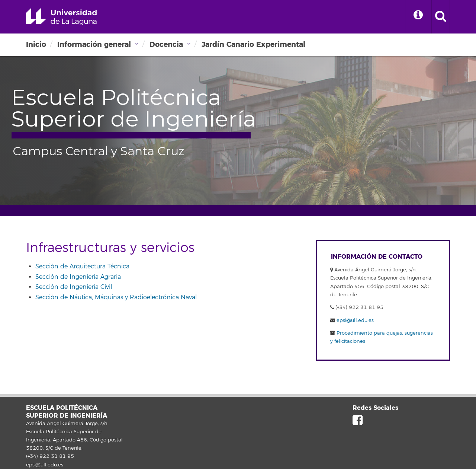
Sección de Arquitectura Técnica (82, 267)
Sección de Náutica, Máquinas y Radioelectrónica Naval (116, 297)
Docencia (166, 44)
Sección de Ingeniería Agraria (78, 277)
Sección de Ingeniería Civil (74, 287)
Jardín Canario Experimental (253, 44)
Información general (94, 44)
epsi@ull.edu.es (355, 320)
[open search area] (441, 17)
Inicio (36, 44)
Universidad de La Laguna (61, 17)
